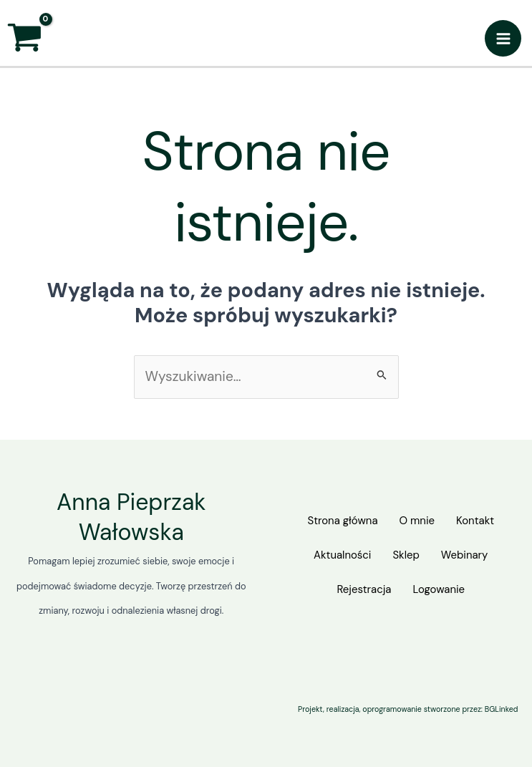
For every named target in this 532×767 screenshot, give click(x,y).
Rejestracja (361, 588)
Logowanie (441, 588)
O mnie (417, 525)
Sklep (406, 556)
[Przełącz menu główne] (503, 38)
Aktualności (336, 556)
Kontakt (481, 525)
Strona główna (337, 525)
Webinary (470, 556)
